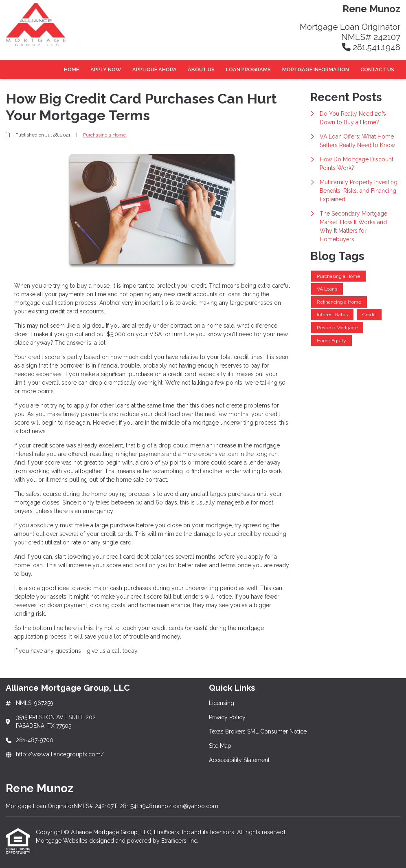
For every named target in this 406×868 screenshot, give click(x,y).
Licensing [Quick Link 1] (222, 703)
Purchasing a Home (104, 135)
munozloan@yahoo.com (185, 806)
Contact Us (377, 69)
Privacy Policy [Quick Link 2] (227, 717)
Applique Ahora (155, 69)
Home (71, 69)
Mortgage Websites (63, 841)
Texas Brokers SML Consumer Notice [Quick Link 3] (258, 731)
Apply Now (106, 69)
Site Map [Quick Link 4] (220, 746)
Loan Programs (248, 69)
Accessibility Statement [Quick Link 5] (239, 760)
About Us (201, 69)
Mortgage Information (316, 69)
